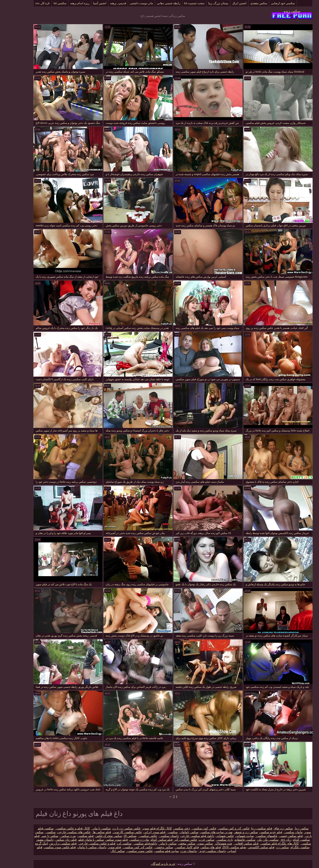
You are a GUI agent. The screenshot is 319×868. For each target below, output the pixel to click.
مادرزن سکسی (126, 840)
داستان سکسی (155, 836)
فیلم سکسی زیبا (248, 828)
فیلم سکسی (72, 836)
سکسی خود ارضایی (269, 3)
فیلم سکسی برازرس (50, 843)
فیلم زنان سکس (52, 840)
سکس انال (104, 851)
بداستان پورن (175, 851)
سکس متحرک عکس (95, 836)
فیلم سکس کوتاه (148, 840)
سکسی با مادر (88, 828)
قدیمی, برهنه (105, 3)
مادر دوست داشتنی (128, 3)
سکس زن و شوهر (232, 832)
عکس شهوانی (211, 836)
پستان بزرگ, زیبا (205, 3)
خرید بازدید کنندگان (150, 864)
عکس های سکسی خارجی (60, 832)
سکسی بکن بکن (254, 840)
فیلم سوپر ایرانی (141, 832)
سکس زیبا (288, 828)
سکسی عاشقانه (232, 840)
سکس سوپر (192, 843)
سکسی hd (46, 3)
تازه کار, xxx (29, 3)
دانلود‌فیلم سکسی (132, 843)
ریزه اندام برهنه (66, 3)
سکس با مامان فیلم (78, 840)
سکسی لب (111, 843)
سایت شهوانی (231, 836)
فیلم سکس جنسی (277, 836)
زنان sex (272, 840)
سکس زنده (278, 11)
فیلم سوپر (101, 847)
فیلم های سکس (197, 847)
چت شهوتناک (210, 843)
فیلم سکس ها (88, 832)
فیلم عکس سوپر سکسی (46, 847)
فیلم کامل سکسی (173, 847)
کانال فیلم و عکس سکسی (59, 828)
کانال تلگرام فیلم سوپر (144, 828)
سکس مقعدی (245, 3)
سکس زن (269, 847)
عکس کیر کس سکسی (124, 847)
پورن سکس (54, 836)
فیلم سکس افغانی (233, 843)
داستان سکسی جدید (199, 851)
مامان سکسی (280, 832)
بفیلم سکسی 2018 (221, 847)
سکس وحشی (150, 847)
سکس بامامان (175, 832)
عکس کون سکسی (190, 828)
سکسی (159, 832)
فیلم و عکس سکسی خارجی (83, 843)
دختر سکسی (168, 828)
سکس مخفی (173, 843)
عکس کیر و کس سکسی (220, 828)
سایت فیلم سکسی (153, 851)
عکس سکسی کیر (172, 840)
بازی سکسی (211, 840)
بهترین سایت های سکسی (203, 832)
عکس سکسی (134, 836)
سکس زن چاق (270, 828)
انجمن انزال (226, 3)
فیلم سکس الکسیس (248, 847)
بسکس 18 (117, 836)
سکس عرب (193, 840)
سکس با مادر (154, 843)
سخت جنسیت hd (181, 3)
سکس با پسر (36, 836)
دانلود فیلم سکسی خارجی (184, 836)
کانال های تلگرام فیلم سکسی (266, 843)
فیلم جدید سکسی (257, 832)
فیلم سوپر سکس (103, 840)
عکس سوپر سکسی (126, 851)
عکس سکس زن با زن (113, 828)
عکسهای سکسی (253, 836)
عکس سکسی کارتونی (114, 832)
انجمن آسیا (86, 3)
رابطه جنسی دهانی (155, 3)
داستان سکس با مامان (78, 847)
